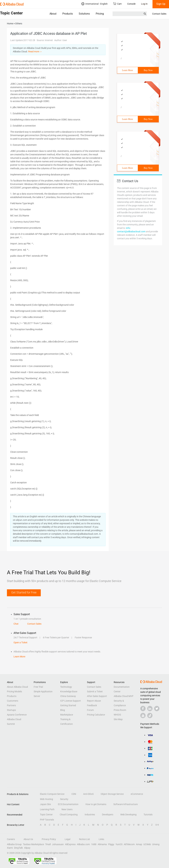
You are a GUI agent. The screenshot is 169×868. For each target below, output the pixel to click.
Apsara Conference (17, 715)
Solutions (84, 14)
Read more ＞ (35, 51)
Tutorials (148, 815)
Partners (11, 705)
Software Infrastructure (126, 804)
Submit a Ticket (95, 691)
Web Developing (128, 815)
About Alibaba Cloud (17, 687)
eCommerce (137, 794)
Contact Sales (159, 14)
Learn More (127, 70)
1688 (94, 844)
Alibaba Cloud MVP (124, 696)
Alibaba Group (14, 844)
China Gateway (68, 696)
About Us (28, 839)
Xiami (10, 848)
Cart (117, 4)
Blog (63, 710)
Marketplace (67, 715)
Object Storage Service (112, 794)
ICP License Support (71, 701)
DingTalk (18, 848)
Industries (90, 815)
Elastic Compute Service (52, 794)
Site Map (118, 719)
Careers (11, 839)
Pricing (100, 14)
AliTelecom (129, 844)
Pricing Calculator (96, 715)
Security (64, 799)
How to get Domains (96, 804)
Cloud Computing (69, 815)
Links (101, 839)
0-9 (157, 825)
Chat (16, 624)
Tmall (48, 844)
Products (68, 14)
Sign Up (161, 4)
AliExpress (70, 844)
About (53, 14)
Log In (144, 4)
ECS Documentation (68, 804)
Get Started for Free (24, 592)
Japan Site (45, 804)
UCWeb (147, 844)
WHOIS (117, 715)
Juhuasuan (58, 844)
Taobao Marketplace (33, 844)
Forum (90, 710)
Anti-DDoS (88, 794)
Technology (66, 687)
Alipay (27, 848)
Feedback (92, 705)
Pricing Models (14, 691)
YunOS (119, 844)
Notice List (84, 839)
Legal (68, 839)
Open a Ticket (20, 642)
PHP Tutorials (47, 820)
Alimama (102, 844)
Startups (11, 710)
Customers (13, 701)
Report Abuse (94, 701)
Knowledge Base (69, 691)
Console (131, 4)
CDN (74, 794)
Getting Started (68, 705)
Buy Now (148, 70)
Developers (108, 815)
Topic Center (46, 815)
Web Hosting (46, 799)
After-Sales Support (97, 696)
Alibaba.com (83, 844)
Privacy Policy (49, 839)
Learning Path (47, 809)
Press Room (120, 710)
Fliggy (111, 844)
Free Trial (38, 687)
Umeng (156, 844)
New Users (67, 809)
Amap (139, 844)
